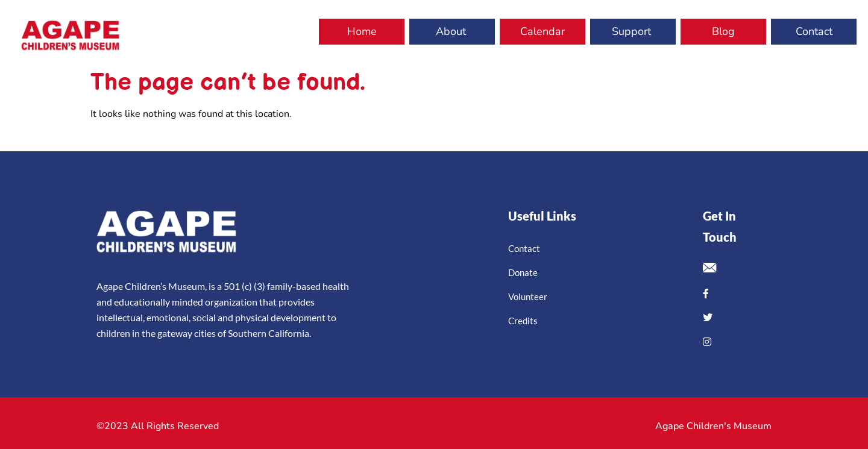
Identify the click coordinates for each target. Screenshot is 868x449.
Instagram (734, 341)
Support (631, 31)
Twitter (728, 317)
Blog (723, 31)
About (451, 31)
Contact (814, 31)
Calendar (542, 31)
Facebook (731, 293)
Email (726, 269)
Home (362, 31)
